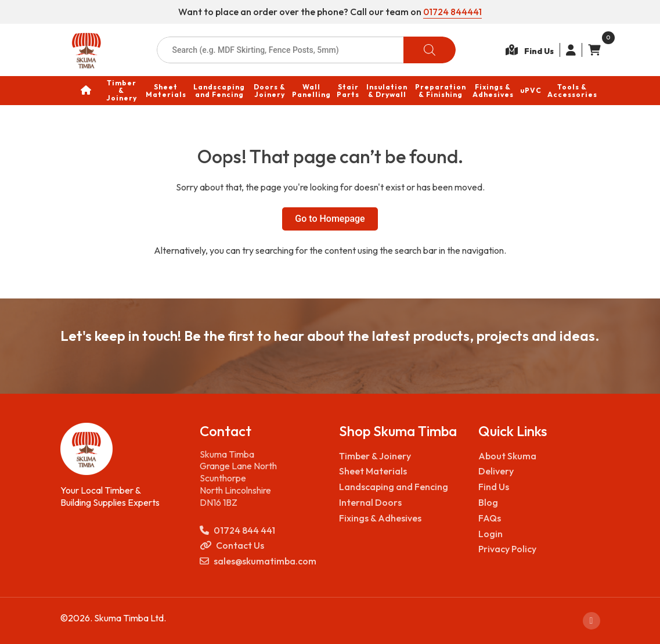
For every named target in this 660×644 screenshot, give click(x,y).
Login (491, 533)
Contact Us (232, 546)
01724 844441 (452, 12)
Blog (488, 502)
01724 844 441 (237, 530)
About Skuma (507, 455)
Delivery (496, 471)
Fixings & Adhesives (380, 518)
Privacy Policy (507, 549)
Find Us (494, 487)
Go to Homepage (330, 219)
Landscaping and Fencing (394, 487)
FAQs (490, 518)
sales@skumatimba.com (258, 561)
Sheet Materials (373, 471)
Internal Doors (370, 502)
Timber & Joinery (375, 455)
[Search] (430, 50)
